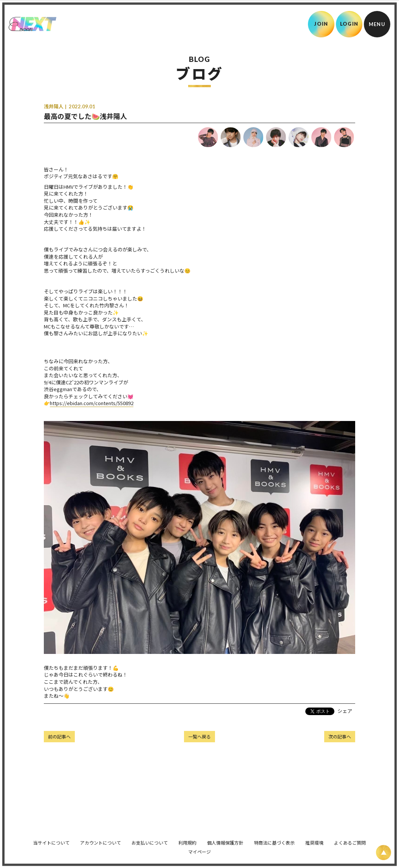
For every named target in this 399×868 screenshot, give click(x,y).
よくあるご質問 (350, 839)
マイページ (199, 848)
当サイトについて (51, 839)
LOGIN (349, 24)
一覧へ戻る (199, 736)
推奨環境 (314, 839)
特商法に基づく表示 (274, 839)
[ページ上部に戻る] (384, 853)
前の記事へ (59, 736)
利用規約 (187, 839)
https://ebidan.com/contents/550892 (92, 403)
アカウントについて (101, 839)
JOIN (321, 24)
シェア (345, 711)
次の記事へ (340, 736)
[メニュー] (377, 24)
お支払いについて (150, 839)
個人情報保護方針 (225, 839)
